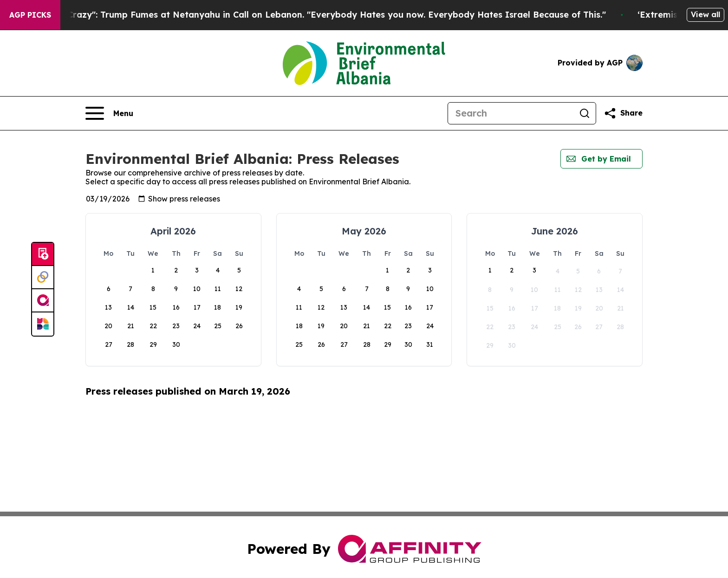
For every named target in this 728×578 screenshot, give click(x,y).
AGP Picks (30, 15)
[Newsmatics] (43, 324)
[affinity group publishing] (43, 301)
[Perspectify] (43, 278)
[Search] (511, 113)
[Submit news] (43, 254)
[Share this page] (623, 113)
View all (705, 14)
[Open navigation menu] (109, 113)
